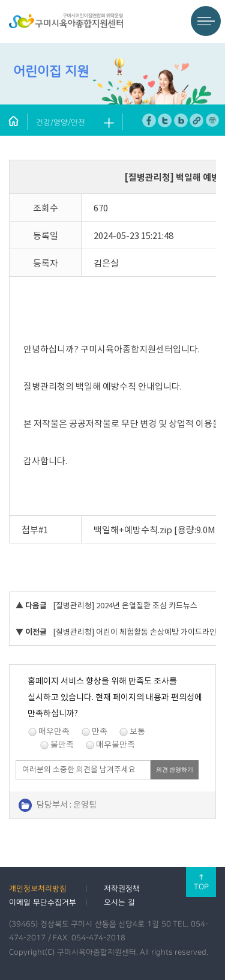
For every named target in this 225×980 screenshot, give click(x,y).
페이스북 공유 (149, 120)
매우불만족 (115, 745)
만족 (100, 731)
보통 (137, 731)
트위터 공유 (165, 120)
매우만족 (54, 731)
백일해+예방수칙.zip (133, 530)
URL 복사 (196, 120)
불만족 (62, 745)
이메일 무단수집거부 (43, 903)
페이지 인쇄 (212, 120)
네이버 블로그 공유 (181, 120)
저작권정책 (122, 889)
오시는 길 (119, 903)
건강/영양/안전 (61, 122)
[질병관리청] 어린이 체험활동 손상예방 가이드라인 (135, 632)
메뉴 (206, 21)
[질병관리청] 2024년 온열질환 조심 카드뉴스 (125, 606)
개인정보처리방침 (38, 889)
